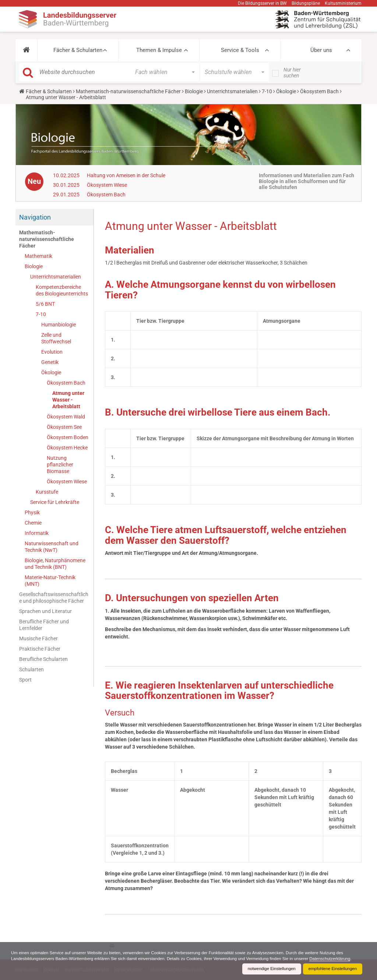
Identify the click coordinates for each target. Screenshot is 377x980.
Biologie (194, 91)
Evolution (52, 352)
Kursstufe (47, 492)
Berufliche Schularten (43, 659)
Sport (25, 680)
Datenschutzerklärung (33, 959)
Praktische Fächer (40, 649)
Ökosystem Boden (68, 437)
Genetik (50, 362)
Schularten (31, 669)
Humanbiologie (59, 325)
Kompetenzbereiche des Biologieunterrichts (62, 290)
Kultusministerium (343, 3)
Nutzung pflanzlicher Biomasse (60, 465)
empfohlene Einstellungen (331, 969)
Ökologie (286, 91)
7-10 (267, 91)
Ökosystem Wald (66, 417)
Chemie (33, 523)
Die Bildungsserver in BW (262, 3)
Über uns (321, 50)
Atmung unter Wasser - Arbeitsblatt (68, 400)
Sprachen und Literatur (45, 611)
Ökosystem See (64, 427)
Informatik (37, 533)
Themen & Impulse (159, 50)
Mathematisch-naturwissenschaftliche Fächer (128, 91)
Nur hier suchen (292, 73)
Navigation (35, 217)
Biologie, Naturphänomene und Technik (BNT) (55, 564)
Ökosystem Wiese (107, 185)
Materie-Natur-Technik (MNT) (50, 581)
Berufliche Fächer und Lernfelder (44, 625)
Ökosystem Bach (319, 91)
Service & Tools (240, 50)
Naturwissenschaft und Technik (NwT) (52, 547)
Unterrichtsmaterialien (232, 91)
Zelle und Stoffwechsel (56, 338)
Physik (32, 512)
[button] (26, 50)
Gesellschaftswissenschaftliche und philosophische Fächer (54, 598)
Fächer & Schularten (78, 50)
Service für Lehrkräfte (55, 502)
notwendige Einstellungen (268, 969)
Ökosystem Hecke (67, 448)
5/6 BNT (45, 304)
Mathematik (38, 256)
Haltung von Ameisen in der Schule (126, 175)
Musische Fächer (38, 638)
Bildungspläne (306, 3)
